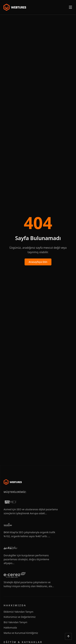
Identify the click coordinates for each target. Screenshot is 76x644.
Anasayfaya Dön (38, 262)
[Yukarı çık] (68, 636)
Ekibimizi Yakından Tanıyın (18, 612)
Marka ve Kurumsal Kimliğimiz (21, 633)
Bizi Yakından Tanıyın (15, 622)
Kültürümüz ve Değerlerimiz (20, 617)
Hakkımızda (10, 628)
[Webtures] (13, 482)
